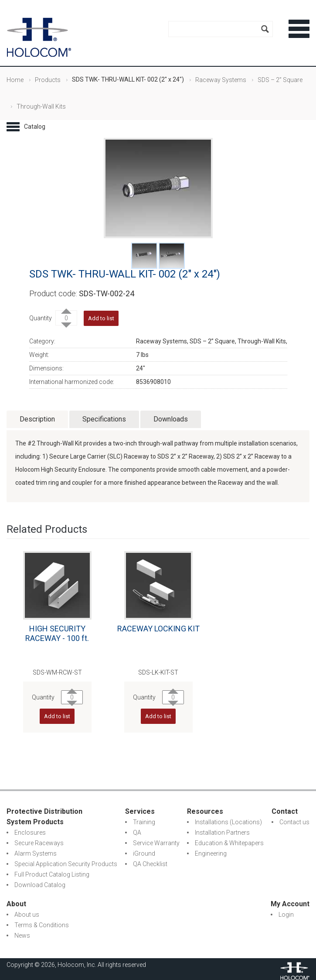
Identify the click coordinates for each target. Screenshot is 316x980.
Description (37, 419)
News (22, 935)
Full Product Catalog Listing (52, 874)
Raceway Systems (221, 80)
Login (286, 915)
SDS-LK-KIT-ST (158, 672)
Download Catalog (40, 885)
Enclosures (30, 833)
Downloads (171, 419)
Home (15, 80)
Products (48, 80)
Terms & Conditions (42, 925)
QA (137, 833)
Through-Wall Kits (41, 106)
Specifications (104, 419)
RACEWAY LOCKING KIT (158, 629)
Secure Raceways (39, 843)
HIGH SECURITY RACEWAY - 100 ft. (57, 633)
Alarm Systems (36, 853)
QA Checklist (150, 864)
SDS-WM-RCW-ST (57, 672)
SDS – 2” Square (280, 80)
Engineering (211, 853)
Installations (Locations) (228, 822)
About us (27, 915)
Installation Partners (222, 833)
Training (144, 822)
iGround (144, 853)
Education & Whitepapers (229, 843)
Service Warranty (156, 843)
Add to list (101, 318)
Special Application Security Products (66, 864)
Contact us (294, 822)
